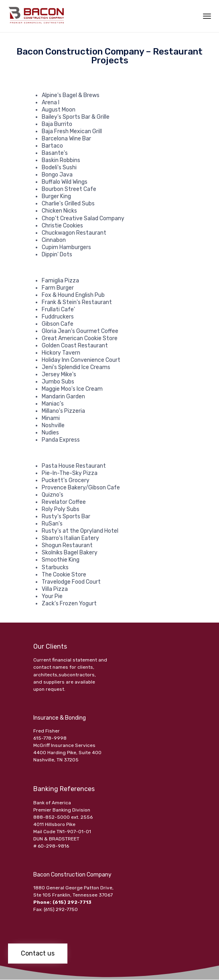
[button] (38, 954)
